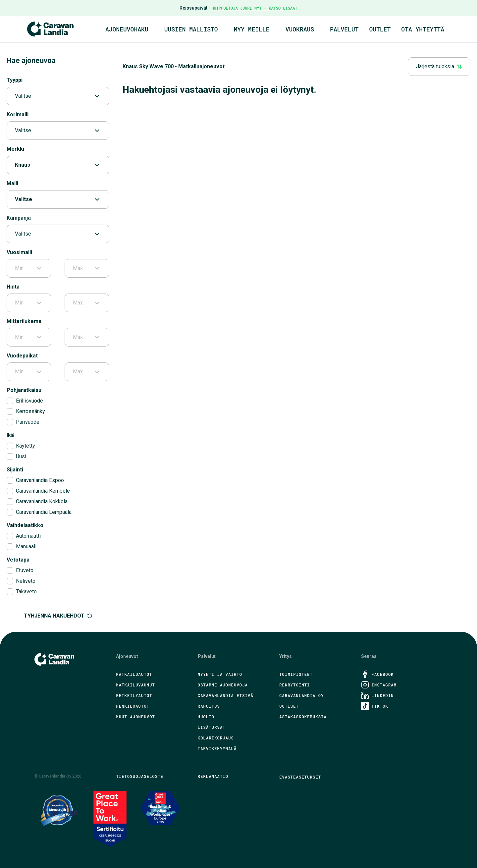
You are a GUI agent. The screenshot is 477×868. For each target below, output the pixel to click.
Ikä (10, 435)
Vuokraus (300, 29)
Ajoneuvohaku (127, 29)
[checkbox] (10, 401)
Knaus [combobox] (58, 165)
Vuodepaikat (22, 356)
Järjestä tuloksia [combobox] (439, 66)
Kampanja (19, 218)
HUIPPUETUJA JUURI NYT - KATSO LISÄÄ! (254, 8)
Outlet (380, 29)
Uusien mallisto (191, 29)
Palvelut (344, 29)
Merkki (15, 149)
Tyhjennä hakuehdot (58, 616)
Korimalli (18, 114)
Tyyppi (15, 80)
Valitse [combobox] (58, 96)
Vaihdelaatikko (25, 525)
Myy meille (252, 29)
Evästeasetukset (300, 777)
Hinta (13, 287)
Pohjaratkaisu (24, 390)
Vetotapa (18, 560)
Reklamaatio (213, 776)
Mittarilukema (24, 321)
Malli (12, 183)
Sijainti (15, 470)
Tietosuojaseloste (140, 776)
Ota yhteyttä (423, 29)
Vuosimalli (19, 252)
